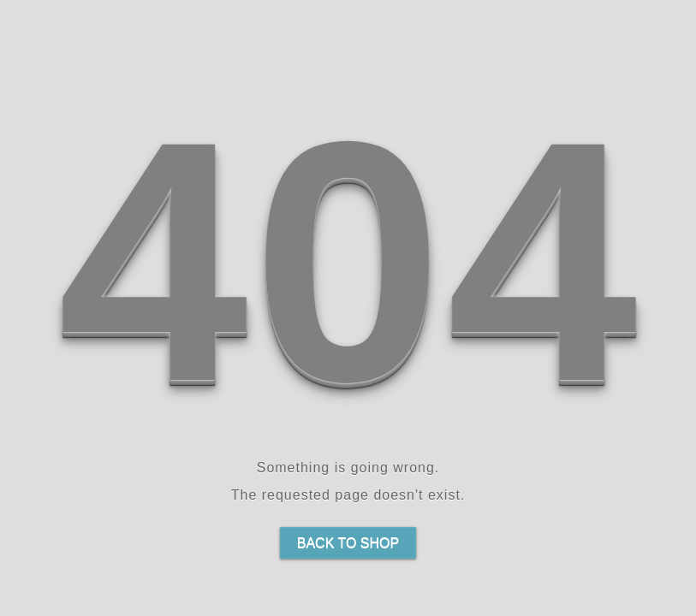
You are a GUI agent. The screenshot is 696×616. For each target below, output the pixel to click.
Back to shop (348, 543)
